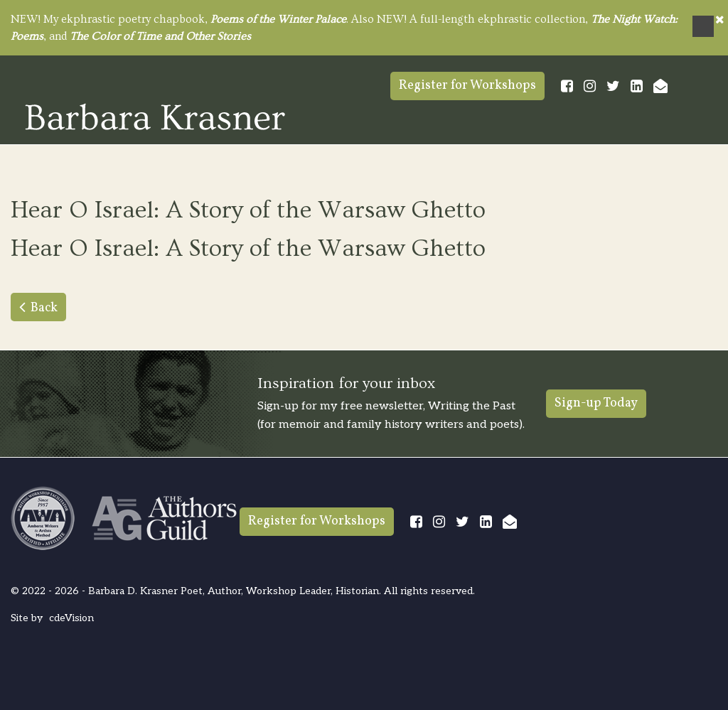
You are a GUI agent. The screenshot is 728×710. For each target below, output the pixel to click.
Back (44, 308)
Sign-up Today (596, 403)
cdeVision (71, 618)
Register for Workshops (467, 86)
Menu (703, 26)
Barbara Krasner (155, 117)
